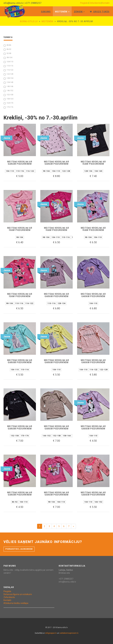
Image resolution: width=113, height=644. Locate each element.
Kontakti (106, 3)
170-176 (8, 107)
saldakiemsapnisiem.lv (69, 633)
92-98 (7, 54)
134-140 (8, 82)
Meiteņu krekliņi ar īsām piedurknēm (93, 163)
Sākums (46, 12)
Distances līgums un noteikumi (18, 594)
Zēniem (79, 12)
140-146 (8, 87)
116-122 (8, 70)
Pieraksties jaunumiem (19, 549)
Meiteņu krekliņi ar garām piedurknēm (20, 163)
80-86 (7, 45)
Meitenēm (62, 12)
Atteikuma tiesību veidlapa (16, 603)
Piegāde (84, 3)
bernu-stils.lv (29, 21)
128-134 (8, 78)
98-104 (8, 58)
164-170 (8, 103)
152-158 (8, 95)
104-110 (8, 62)
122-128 (8, 74)
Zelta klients (95, 3)
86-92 (7, 49)
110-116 (8, 66)
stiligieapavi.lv (51, 633)
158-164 (8, 99)
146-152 (8, 91)
